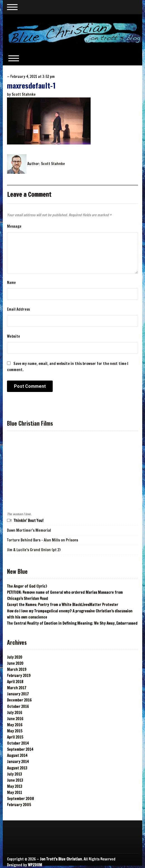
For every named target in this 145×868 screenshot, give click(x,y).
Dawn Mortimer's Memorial (29, 530)
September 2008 (20, 799)
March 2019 (17, 670)
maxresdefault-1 (31, 85)
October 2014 (18, 743)
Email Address (18, 309)
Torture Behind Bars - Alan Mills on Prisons (43, 540)
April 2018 (15, 682)
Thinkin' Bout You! (29, 521)
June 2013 (15, 780)
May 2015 (15, 731)
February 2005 (19, 805)
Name (11, 283)
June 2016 (15, 719)
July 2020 (15, 657)
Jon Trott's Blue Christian (61, 859)
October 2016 (18, 707)
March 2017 (17, 688)
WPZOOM (35, 865)
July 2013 (14, 774)
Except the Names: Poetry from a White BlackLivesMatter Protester (63, 605)
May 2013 (15, 786)
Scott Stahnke (24, 94)
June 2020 (15, 663)
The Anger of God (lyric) (27, 586)
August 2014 (17, 756)
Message (14, 226)
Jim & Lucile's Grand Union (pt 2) (34, 550)
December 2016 (19, 700)
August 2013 (17, 768)
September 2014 (20, 749)
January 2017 (18, 694)
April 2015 (15, 737)
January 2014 (18, 762)
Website (14, 336)
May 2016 (15, 725)
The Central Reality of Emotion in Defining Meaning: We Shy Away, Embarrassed (72, 623)
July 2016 (14, 713)
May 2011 (14, 793)
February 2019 (19, 676)
